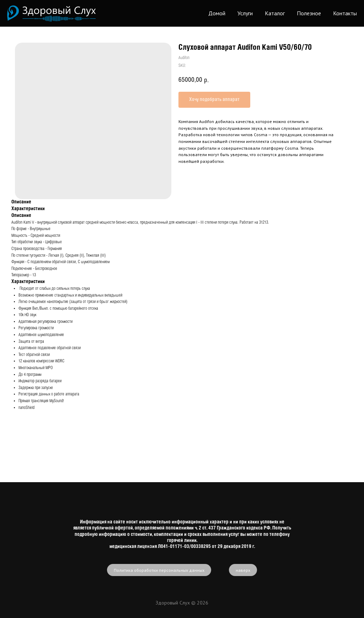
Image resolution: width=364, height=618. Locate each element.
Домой (217, 13)
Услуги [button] (245, 13)
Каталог (275, 13)
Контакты (345, 13)
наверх (243, 570)
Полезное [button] (309, 13)
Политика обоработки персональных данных (159, 570)
